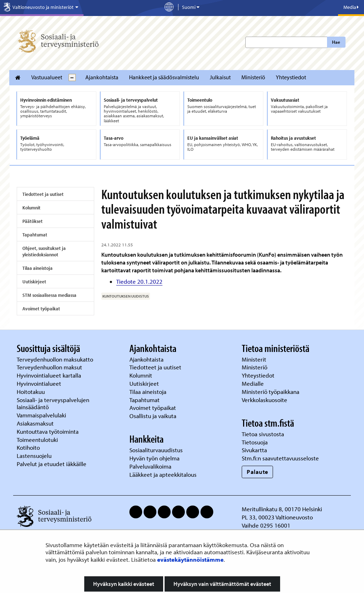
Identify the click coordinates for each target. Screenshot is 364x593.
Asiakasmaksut (35, 423)
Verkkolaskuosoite (265, 400)
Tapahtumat (35, 235)
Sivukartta (254, 450)
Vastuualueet (47, 77)
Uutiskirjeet (34, 282)
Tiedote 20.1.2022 (139, 281)
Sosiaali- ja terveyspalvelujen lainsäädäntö (53, 404)
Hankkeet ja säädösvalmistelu (164, 77)
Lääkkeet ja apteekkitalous (163, 474)
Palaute (258, 472)
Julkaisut (220, 77)
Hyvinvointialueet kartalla (50, 375)
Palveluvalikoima (150, 466)
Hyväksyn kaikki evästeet (124, 584)
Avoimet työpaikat (41, 309)
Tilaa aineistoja (38, 268)
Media (351, 7)
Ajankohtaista (102, 77)
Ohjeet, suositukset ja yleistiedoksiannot (44, 251)
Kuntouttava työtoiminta (48, 431)
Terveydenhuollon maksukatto (56, 359)
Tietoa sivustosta (263, 434)
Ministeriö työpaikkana (271, 392)
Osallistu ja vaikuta (153, 416)
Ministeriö (253, 77)
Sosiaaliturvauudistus (156, 450)
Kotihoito (28, 447)
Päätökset (33, 221)
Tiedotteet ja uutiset (43, 194)
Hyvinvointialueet (40, 383)
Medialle (253, 383)
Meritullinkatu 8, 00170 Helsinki (282, 509)
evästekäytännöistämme (190, 559)
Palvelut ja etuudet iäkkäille (52, 464)
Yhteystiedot (291, 77)
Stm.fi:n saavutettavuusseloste (280, 458)
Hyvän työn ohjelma (154, 458)
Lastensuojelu (35, 456)
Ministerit (255, 359)
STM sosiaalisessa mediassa (49, 295)
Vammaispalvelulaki (42, 415)
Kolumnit (31, 208)
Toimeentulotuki (38, 440)
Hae (336, 42)
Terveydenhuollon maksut (50, 367)
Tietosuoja (255, 442)
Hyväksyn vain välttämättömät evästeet (222, 584)
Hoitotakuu (31, 392)
